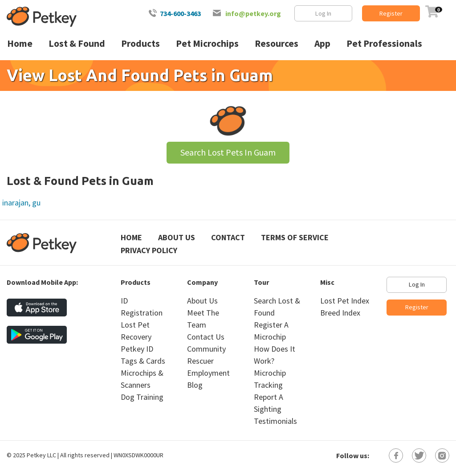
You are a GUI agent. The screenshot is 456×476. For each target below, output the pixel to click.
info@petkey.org (253, 13)
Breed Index (340, 313)
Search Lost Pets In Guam (228, 152)
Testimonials (275, 421)
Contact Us (206, 337)
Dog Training (142, 397)
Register (391, 13)
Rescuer (200, 361)
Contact (228, 237)
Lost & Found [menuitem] (77, 43)
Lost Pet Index (345, 301)
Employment (208, 373)
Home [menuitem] (20, 43)
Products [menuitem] (140, 43)
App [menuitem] (322, 43)
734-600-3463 (180, 13)
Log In (323, 13)
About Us (177, 237)
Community (206, 349)
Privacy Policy (149, 250)
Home (131, 237)
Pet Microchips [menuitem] (207, 43)
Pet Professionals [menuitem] (384, 43)
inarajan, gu (21, 203)
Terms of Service (295, 237)
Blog (195, 385)
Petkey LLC (41, 455)
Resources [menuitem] (277, 43)
